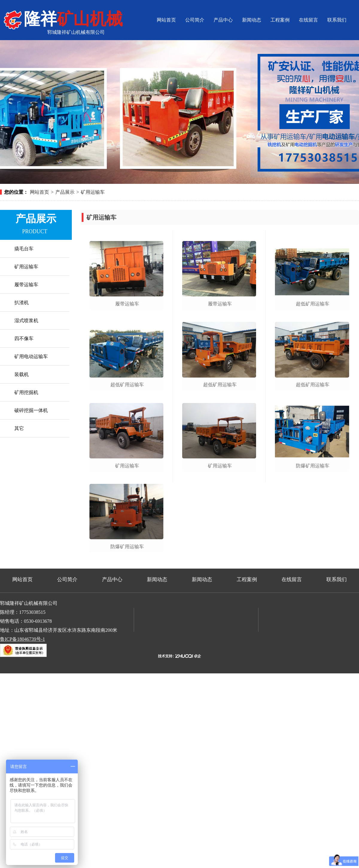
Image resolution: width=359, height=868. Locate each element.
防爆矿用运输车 (127, 547)
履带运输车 (26, 285)
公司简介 (195, 20)
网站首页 (166, 20)
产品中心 (223, 20)
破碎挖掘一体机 (31, 410)
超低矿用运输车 (127, 385)
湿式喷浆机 (26, 321)
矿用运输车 (93, 192)
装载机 (22, 374)
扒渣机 (22, 303)
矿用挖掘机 (26, 392)
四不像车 (24, 338)
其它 (19, 428)
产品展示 (65, 192)
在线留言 (308, 20)
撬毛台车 (24, 249)
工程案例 (280, 20)
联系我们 (337, 20)
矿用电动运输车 (31, 356)
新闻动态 (252, 20)
